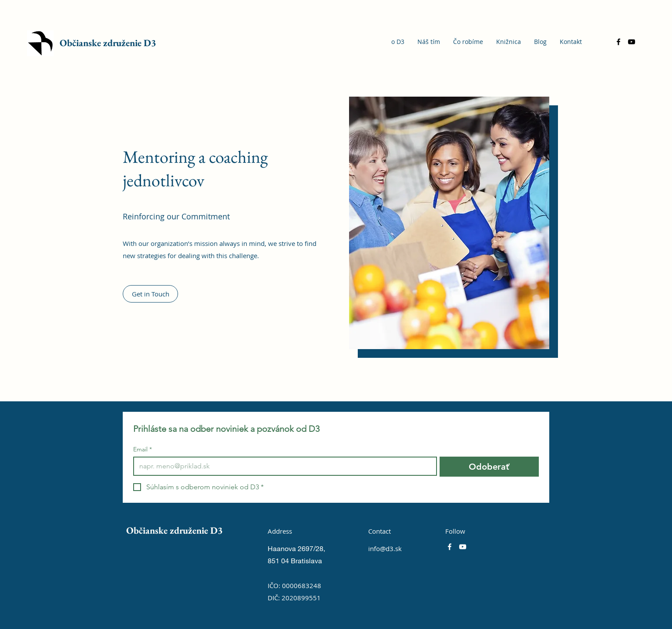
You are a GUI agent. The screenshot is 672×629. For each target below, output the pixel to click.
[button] (150, 294)
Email (143, 449)
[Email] (282, 466)
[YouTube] (632, 42)
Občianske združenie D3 (108, 43)
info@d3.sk (385, 548)
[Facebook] (618, 42)
